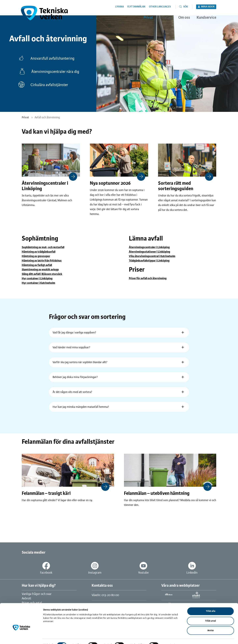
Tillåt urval (210, 613)
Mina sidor (208, 7)
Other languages (160, 7)
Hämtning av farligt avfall (37, 265)
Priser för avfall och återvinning (148, 278)
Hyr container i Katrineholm (38, 283)
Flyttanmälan (136, 7)
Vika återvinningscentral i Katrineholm (152, 256)
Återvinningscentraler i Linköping (149, 247)
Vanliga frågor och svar (37, 594)
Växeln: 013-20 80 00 (105, 595)
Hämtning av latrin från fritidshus (42, 261)
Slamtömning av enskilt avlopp (40, 270)
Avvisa (210, 623)
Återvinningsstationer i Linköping (149, 252)
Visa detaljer (171, 637)
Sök (186, 7)
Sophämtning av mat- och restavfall (43, 247)
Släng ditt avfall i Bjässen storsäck (42, 274)
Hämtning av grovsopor (36, 256)
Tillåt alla (211, 604)
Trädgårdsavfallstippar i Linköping (149, 261)
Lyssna (120, 7)
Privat (25, 117)
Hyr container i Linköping (37, 279)
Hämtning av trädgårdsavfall (39, 252)
